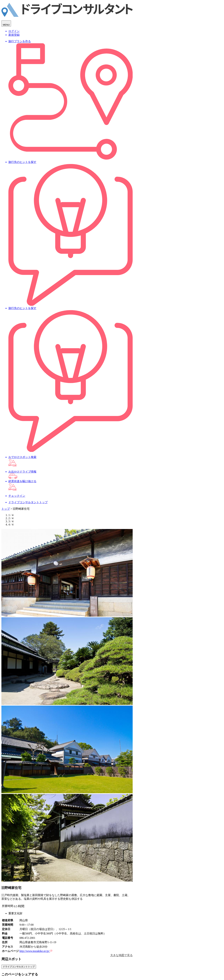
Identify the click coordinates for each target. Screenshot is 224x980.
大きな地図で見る (121, 955)
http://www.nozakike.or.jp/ (36, 951)
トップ (6, 509)
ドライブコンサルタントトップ (19, 967)
